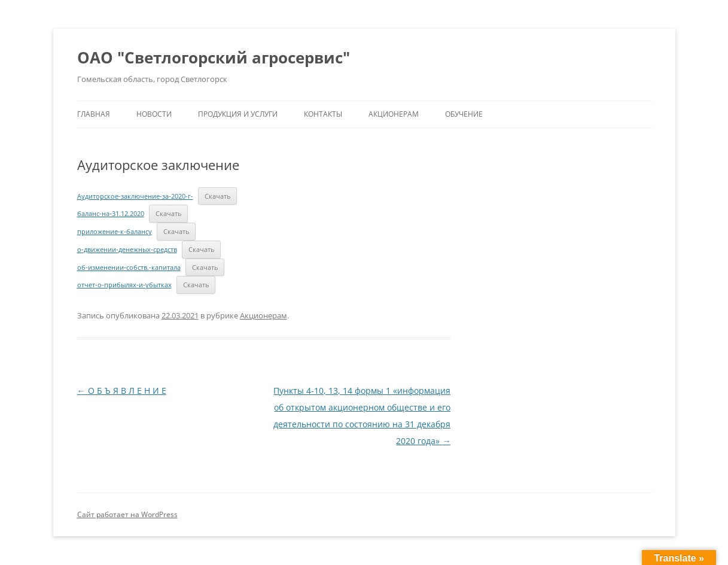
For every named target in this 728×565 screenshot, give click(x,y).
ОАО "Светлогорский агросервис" (214, 57)
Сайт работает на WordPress (127, 514)
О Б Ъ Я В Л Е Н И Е (122, 391)
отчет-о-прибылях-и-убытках (124, 285)
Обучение (464, 114)
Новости (154, 114)
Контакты (323, 114)
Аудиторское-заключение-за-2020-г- (135, 196)
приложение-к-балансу (115, 231)
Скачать (217, 196)
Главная (94, 114)
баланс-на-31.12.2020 (111, 213)
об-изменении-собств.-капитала (129, 267)
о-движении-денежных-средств (127, 249)
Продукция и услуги (238, 114)
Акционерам (394, 114)
